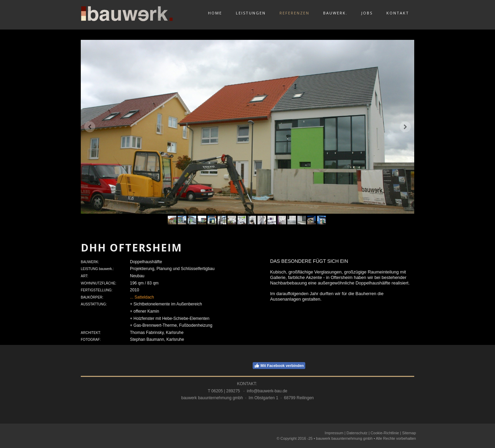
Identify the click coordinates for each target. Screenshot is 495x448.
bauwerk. (335, 13)
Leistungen (251, 13)
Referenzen (294, 13)
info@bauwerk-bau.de (267, 391)
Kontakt (398, 13)
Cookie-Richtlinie (385, 433)
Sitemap (409, 433)
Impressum (334, 433)
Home (215, 13)
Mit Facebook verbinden (279, 366)
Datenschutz (357, 433)
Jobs (367, 13)
